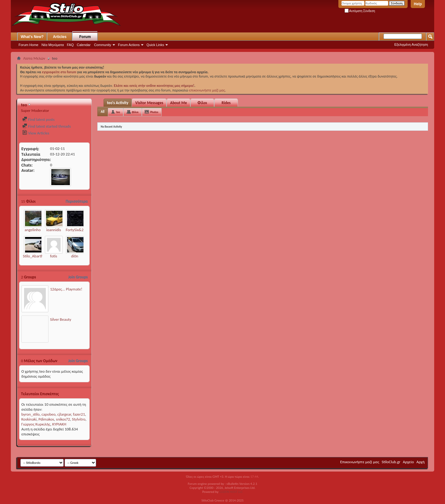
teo (118, 112)
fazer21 (79, 414)
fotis (54, 256)
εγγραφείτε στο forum (60, 72)
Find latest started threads (47, 126)
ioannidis (54, 230)
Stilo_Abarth (33, 256)
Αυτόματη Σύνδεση (360, 11)
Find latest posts (38, 119)
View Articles (36, 133)
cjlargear (64, 414)
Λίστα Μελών (34, 58)
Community (103, 45)
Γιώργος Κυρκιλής (36, 424)
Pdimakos (46, 419)
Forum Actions (129, 45)
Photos (154, 112)
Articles (60, 37)
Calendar (84, 45)
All (103, 112)
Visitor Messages (149, 103)
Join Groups (78, 277)
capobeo (48, 414)
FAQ (70, 45)
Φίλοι (202, 103)
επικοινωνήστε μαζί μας (207, 90)
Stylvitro (79, 419)
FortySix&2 (75, 230)
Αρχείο (409, 462)
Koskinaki (29, 419)
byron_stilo (30, 414)
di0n (75, 256)
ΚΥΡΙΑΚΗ (59, 424)
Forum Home (28, 45)
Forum (85, 37)
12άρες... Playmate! (66, 289)
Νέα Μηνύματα (53, 45)
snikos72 (63, 419)
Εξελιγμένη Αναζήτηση (411, 44)
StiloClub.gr (391, 462)
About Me (179, 103)
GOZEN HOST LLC (231, 492)
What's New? (32, 37)
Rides (226, 103)
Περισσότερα (77, 201)
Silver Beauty (61, 319)
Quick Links (155, 45)
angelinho (32, 230)
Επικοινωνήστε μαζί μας (360, 462)
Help (418, 4)
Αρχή (420, 462)
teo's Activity (118, 103)
